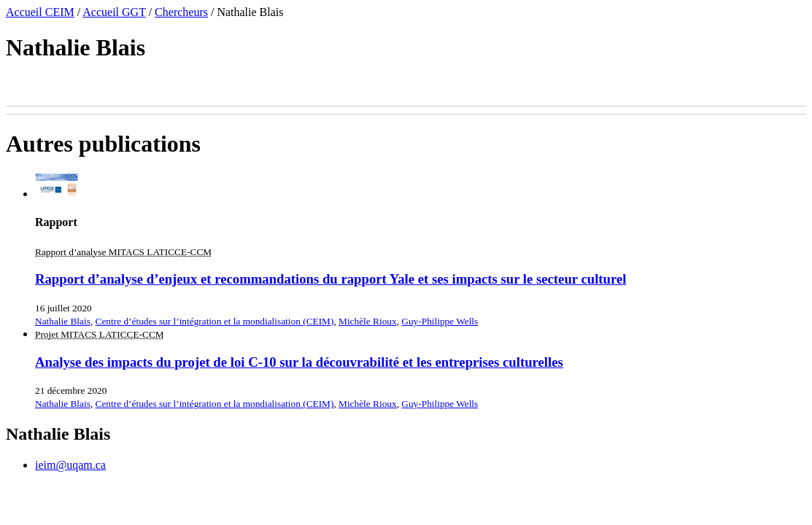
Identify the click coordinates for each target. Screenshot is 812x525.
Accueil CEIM (40, 12)
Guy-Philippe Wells (440, 321)
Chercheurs (181, 12)
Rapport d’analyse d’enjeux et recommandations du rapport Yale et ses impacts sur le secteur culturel (330, 279)
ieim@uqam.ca (70, 465)
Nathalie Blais (63, 321)
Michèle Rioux (368, 321)
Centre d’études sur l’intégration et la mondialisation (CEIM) (215, 321)
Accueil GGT (114, 12)
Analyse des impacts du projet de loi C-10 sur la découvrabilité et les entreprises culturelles (299, 362)
